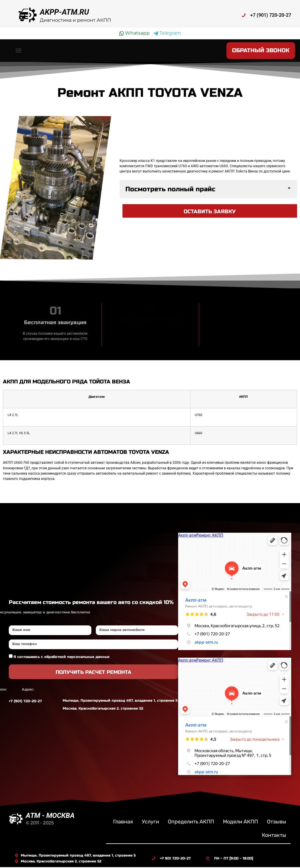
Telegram (167, 33)
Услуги (150, 823)
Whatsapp (134, 33)
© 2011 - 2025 (40, 824)
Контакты (274, 836)
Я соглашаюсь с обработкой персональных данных (62, 658)
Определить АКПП (191, 823)
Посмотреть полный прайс (170, 190)
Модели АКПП (241, 823)
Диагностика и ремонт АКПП (75, 20)
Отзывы (277, 823)
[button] (19, 51)
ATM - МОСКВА (50, 817)
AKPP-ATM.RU (64, 12)
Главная (123, 823)
